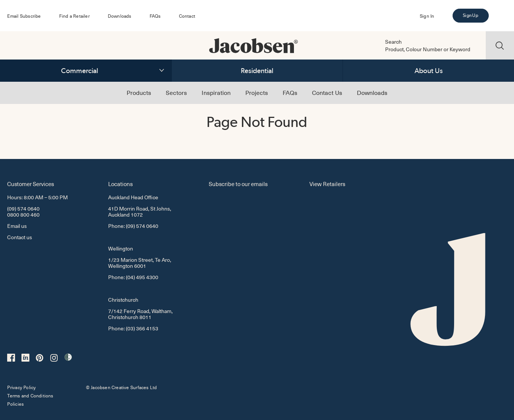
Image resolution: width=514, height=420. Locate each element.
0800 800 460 (23, 215)
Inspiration (216, 92)
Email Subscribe (24, 16)
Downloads (120, 16)
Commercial (80, 71)
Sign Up (470, 15)
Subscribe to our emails (238, 184)
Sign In (427, 16)
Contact (187, 16)
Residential (257, 71)
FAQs (155, 16)
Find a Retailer (74, 16)
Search (393, 42)
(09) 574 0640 (23, 208)
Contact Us (327, 92)
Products (139, 92)
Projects (257, 92)
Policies (15, 404)
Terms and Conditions (30, 396)
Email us (17, 226)
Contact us (20, 237)
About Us (429, 71)
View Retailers (327, 184)
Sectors (176, 92)
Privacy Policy (21, 387)
